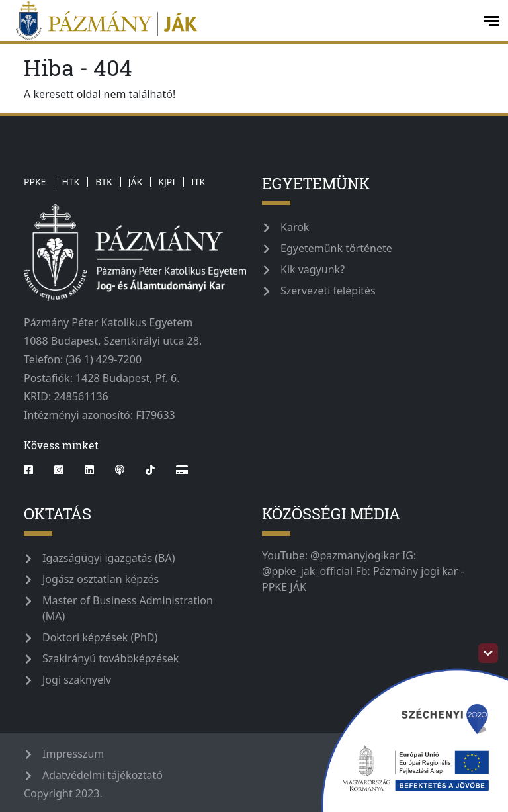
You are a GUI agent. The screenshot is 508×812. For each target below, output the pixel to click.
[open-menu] (491, 21)
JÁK (135, 182)
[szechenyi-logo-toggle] (488, 653)
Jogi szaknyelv (77, 680)
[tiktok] (150, 470)
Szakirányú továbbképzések (110, 658)
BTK (104, 182)
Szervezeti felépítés (328, 291)
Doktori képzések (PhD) (100, 637)
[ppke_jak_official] (240, 21)
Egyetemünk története (336, 248)
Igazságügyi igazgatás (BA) (109, 558)
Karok (295, 227)
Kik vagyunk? (313, 269)
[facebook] (34, 470)
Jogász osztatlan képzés (101, 579)
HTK (70, 182)
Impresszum (73, 754)
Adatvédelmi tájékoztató (103, 775)
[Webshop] (182, 470)
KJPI (167, 182)
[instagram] (59, 470)
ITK (198, 182)
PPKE (35, 182)
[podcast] (120, 470)
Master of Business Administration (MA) (128, 608)
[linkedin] (89, 470)
